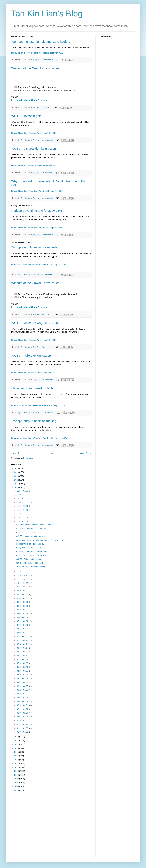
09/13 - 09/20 (23, 594)
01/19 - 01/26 (23, 724)
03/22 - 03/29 (23, 690)
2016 (17, 748)
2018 (17, 741)
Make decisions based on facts (32, 388)
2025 (17, 468)
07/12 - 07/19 (23, 629)
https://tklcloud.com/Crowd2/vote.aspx (30, 100)
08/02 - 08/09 (23, 617)
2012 (17, 763)
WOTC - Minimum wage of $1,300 (35, 323)
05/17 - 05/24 (23, 659)
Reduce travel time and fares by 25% (37, 211)
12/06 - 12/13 (23, 502)
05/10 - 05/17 (23, 663)
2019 (17, 737)
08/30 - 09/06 (23, 602)
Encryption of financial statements (34, 247)
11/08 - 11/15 (23, 518)
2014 (17, 756)
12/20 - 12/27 (23, 495)
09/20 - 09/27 (23, 591)
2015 (17, 752)
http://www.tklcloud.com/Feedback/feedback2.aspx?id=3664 (39, 438)
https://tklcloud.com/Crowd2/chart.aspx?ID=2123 (34, 340)
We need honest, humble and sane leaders (41, 42)
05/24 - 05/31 (23, 656)
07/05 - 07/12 (23, 633)
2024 (17, 472)
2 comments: (47, 347)
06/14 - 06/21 (23, 644)
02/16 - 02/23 (23, 709)
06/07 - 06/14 (23, 648)
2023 (17, 476)
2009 (17, 775)
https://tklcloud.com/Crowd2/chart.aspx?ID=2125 (34, 133)
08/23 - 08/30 (23, 606)
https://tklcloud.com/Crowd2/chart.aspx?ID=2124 (34, 373)
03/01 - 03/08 (23, 701)
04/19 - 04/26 (23, 675)
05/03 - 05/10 (23, 667)
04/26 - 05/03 (23, 671)
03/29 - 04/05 (23, 686)
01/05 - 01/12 (23, 732)
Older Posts (85, 453)
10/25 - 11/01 (23, 572)
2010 (17, 771)
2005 (17, 790)
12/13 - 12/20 (23, 498)
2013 (17, 760)
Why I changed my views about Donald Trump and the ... (41, 540)
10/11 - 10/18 (23, 579)
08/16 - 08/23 (23, 610)
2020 (17, 487)
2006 (17, 786)
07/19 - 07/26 (23, 625)
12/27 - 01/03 (23, 491)
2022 (17, 480)
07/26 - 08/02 (23, 621)
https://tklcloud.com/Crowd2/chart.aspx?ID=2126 (34, 166)
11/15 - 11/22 (23, 514)
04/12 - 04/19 (23, 678)
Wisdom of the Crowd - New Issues (35, 68)
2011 (17, 767)
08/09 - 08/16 (23, 614)
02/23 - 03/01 (23, 705)
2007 (17, 783)
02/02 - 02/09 (23, 717)
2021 (17, 484)
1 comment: (46, 107)
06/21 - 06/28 (23, 640)
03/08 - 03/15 (23, 698)
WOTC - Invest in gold (26, 116)
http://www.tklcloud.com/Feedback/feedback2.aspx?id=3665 (39, 405)
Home (52, 453)
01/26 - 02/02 (23, 721)
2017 (17, 744)
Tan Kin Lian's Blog (47, 14)
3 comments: (48, 235)
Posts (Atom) (29, 458)
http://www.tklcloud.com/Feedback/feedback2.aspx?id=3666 (39, 264)
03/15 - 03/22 (23, 694)
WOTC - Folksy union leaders (32, 356)
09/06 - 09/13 (23, 598)
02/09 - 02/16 (23, 713)
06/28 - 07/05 (23, 636)
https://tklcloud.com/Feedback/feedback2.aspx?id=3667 (37, 228)
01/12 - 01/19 (23, 728)
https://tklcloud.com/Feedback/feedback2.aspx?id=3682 (37, 191)
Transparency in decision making (34, 421)
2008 (17, 779)
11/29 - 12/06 (23, 506)
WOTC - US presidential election (34, 149)
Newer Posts (17, 453)
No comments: (48, 140)
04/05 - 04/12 (23, 682)
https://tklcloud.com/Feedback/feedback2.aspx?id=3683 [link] (37, 53)
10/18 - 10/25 (23, 575)
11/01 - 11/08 (23, 521)
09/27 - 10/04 (23, 587)
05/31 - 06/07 (23, 652)
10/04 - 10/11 (23, 583)
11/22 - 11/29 (23, 510)
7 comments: (48, 60)
